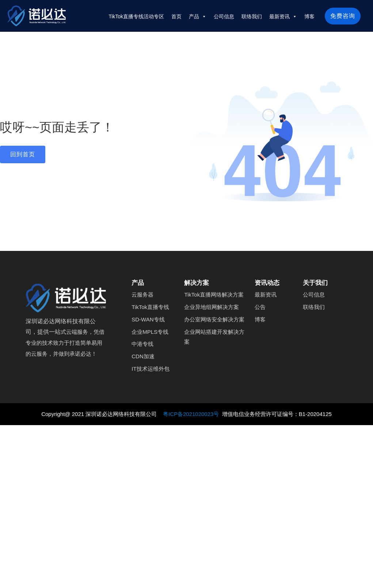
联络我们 (252, 16)
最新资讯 (283, 16)
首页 (176, 16)
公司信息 (224, 16)
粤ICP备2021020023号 (192, 414)
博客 (309, 16)
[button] (23, 154)
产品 (198, 16)
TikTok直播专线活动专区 (136, 16)
